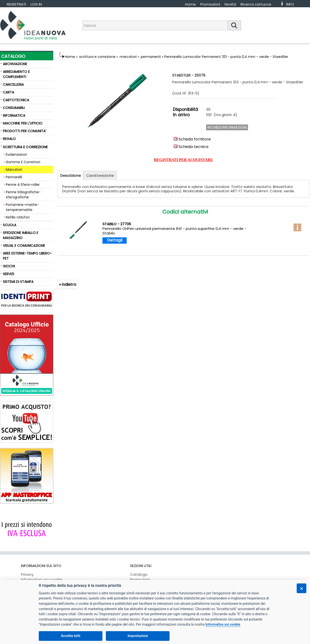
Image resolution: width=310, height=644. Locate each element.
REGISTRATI (16, 4)
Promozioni (210, 4)
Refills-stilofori (18, 217)
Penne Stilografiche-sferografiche (23, 195)
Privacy (27, 574)
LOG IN (36, 4)
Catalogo (139, 574)
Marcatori (14, 170)
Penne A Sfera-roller (23, 185)
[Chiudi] (302, 588)
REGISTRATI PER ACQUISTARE (184, 160)
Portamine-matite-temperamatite (22, 207)
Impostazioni (138, 636)
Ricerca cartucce (256, 4)
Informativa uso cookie (42, 579)
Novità (230, 4)
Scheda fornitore (192, 139)
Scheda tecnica (191, 147)
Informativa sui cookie (223, 625)
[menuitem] (258, 4)
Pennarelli (14, 177)
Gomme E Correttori (23, 162)
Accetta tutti (71, 636)
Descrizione (71, 175)
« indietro (68, 284)
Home (190, 4)
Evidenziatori (16, 155)
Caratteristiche (100, 175)
